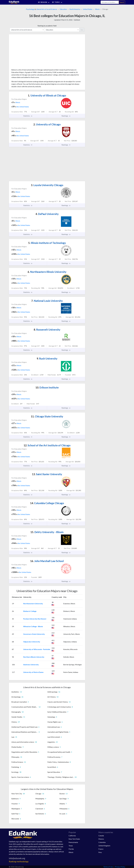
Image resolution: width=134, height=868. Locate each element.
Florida (71, 849)
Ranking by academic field (47, 26)
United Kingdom (104, 846)
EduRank (77, 20)
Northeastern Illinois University (47, 272)
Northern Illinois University (34, 657)
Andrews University (31, 665)
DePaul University (47, 214)
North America (75, 9)
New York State (74, 839)
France (101, 849)
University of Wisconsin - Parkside (37, 649)
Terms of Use (108, 867)
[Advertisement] (27, 52)
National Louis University (47, 301)
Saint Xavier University (47, 474)
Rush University (47, 359)
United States (88, 9)
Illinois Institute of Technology (47, 243)
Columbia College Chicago (47, 503)
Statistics (28, 116)
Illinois (97, 9)
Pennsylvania (73, 842)
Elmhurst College (30, 611)
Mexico (101, 839)
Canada (101, 836)
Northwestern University (33, 604)
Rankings (66, 116)
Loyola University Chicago (47, 185)
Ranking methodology (19, 861)
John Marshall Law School (47, 561)
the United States (23, 107)
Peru (100, 852)
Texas (71, 846)
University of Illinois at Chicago (47, 95)
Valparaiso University (32, 642)
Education (63, 9)
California (72, 836)
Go (82, 30)
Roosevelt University (47, 330)
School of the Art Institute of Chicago (47, 445)
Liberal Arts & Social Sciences (47, 9)
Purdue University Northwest (35, 619)
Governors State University (34, 634)
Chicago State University (47, 416)
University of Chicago (47, 124)
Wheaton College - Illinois (33, 626)
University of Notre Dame (33, 672)
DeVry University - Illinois (47, 532)
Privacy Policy (120, 867)
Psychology (30, 9)
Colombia (102, 842)
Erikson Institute (47, 387)
